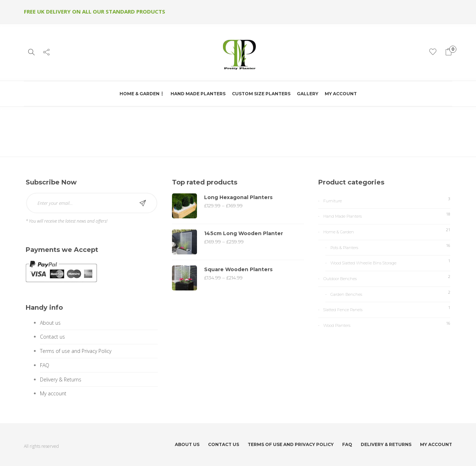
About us (50, 323)
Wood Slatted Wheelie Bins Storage (363, 263)
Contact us (52, 337)
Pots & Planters (344, 248)
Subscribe (143, 203)
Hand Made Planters (198, 94)
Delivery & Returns (61, 379)
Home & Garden (140, 94)
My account (341, 94)
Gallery (308, 94)
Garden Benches (346, 294)
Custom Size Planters (261, 94)
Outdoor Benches (340, 279)
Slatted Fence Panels (343, 310)
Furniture (333, 201)
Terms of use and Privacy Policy (76, 351)
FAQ (45, 365)
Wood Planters (337, 325)
